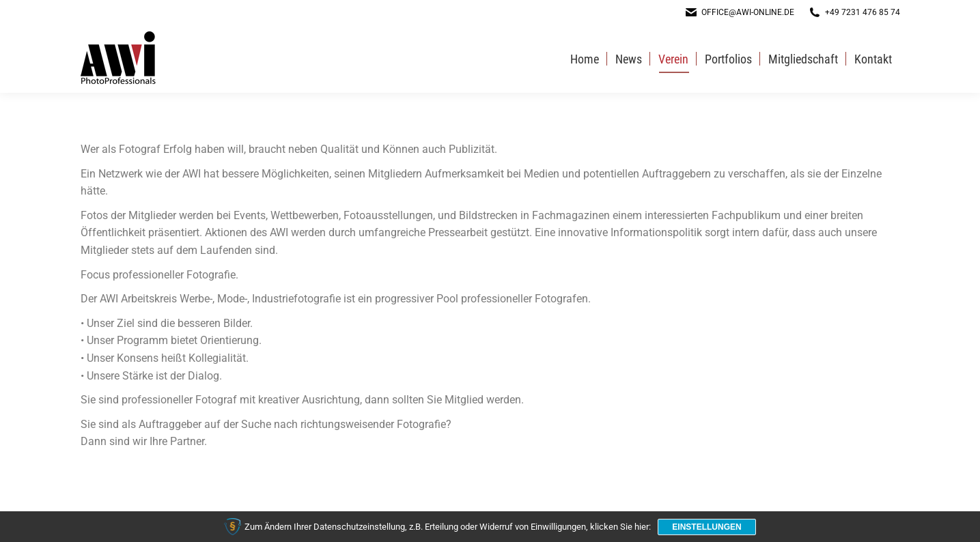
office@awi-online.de (739, 12)
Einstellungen (706, 527)
